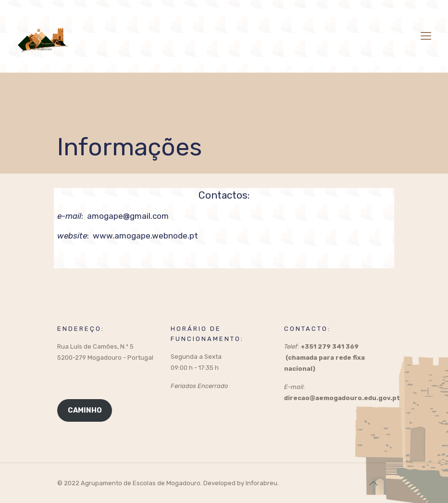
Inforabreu (261, 483)
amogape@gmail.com (128, 216)
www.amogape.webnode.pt (145, 236)
